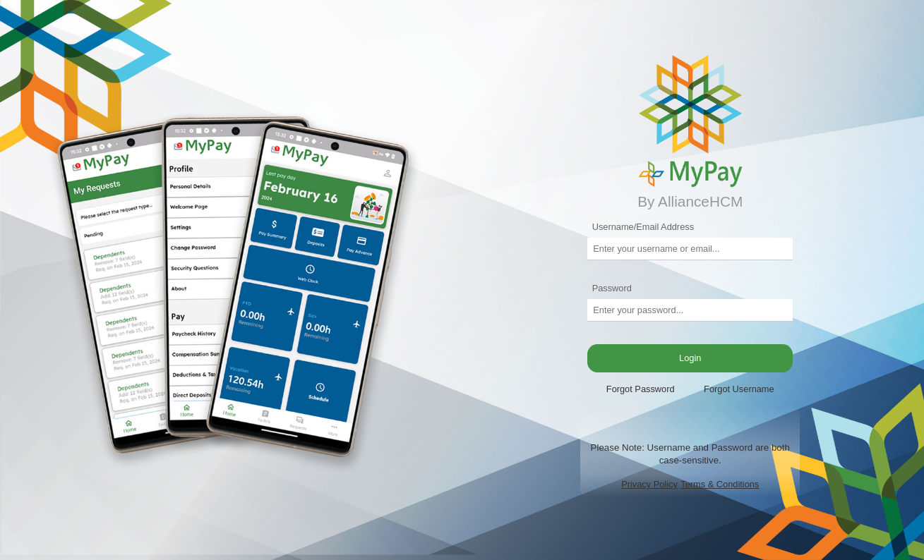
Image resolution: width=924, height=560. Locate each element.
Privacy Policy (649, 484)
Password (612, 288)
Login (690, 358)
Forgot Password (641, 389)
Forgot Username (739, 389)
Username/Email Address (643, 227)
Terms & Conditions (720, 484)
